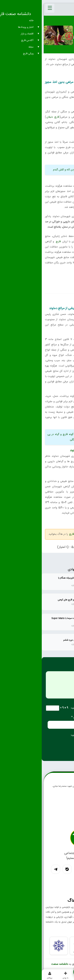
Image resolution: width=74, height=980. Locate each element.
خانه (70, 27)
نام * (67, 717)
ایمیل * (34, 717)
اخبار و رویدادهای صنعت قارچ (52, 27)
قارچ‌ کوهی (64, 355)
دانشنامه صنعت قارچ (26, 966)
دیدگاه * (65, 669)
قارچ (17, 242)
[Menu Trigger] (8, 8)
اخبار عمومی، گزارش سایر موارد (58, 31)
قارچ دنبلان (11, 117)
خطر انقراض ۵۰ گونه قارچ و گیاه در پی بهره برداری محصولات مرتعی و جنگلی (37, 437)
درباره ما (64, 823)
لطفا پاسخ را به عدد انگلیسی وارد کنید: (49, 708)
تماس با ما (62, 817)
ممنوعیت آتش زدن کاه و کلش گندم (30, 170)
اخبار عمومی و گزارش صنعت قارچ (45, 534)
